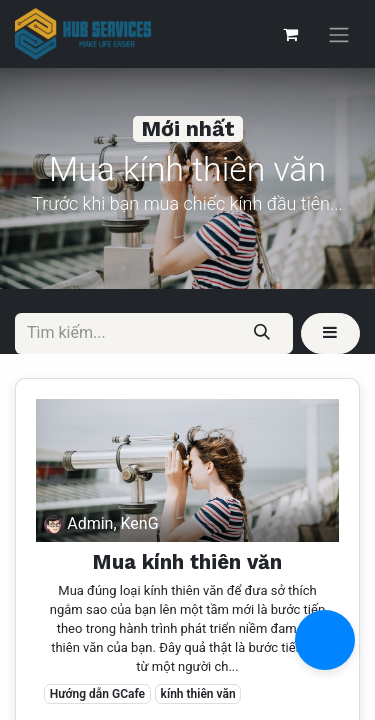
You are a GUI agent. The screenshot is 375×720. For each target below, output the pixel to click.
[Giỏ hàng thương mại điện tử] (290, 34)
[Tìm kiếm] (262, 333)
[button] (330, 333)
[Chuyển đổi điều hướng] (339, 34)
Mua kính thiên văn (187, 562)
